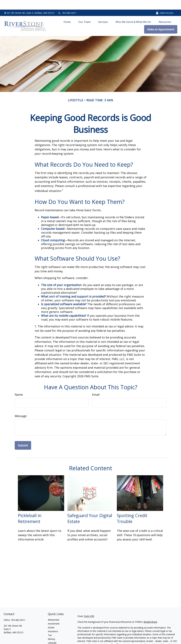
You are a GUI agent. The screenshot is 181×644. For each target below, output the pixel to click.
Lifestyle (52, 633)
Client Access (165, 3)
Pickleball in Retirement (30, 509)
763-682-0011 (67, 3)
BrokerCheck (150, 612)
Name (19, 385)
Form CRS (89, 607)
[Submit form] (23, 436)
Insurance (53, 622)
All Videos (53, 641)
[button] (67, 12)
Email (96, 385)
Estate (51, 618)
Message (21, 406)
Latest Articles (55, 637)
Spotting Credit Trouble (132, 509)
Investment (54, 614)
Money (51, 629)
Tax (50, 626)
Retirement (54, 610)
